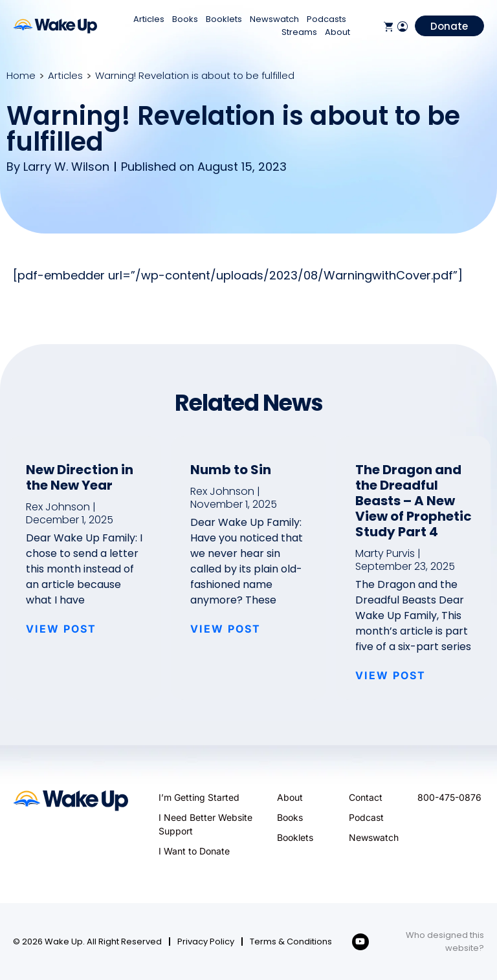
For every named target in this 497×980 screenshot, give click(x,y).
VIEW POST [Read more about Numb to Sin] (226, 629)
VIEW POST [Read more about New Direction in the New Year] (61, 629)
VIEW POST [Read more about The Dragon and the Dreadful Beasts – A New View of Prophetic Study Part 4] (391, 675)
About (337, 32)
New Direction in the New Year (80, 477)
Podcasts (326, 19)
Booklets (224, 19)
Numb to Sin (231, 470)
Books (185, 19)
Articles (149, 19)
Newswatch (274, 19)
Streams (299, 32)
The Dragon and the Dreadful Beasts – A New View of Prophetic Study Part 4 (414, 501)
